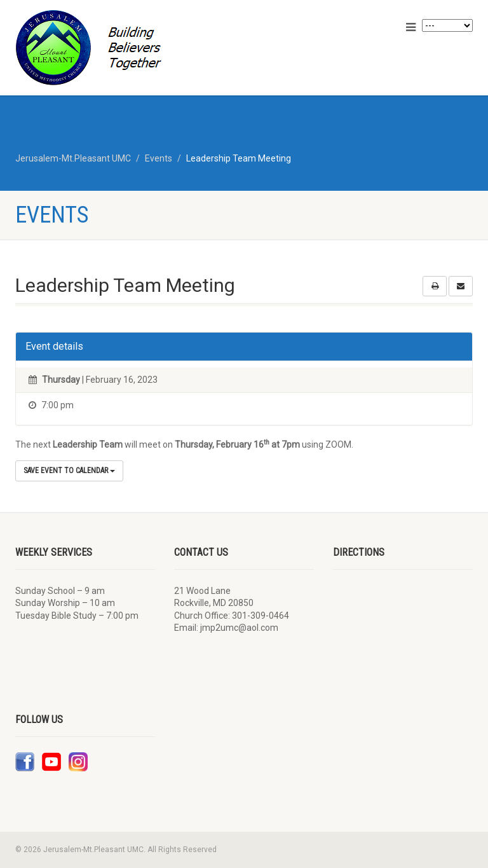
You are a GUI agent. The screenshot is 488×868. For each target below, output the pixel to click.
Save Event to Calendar (69, 471)
